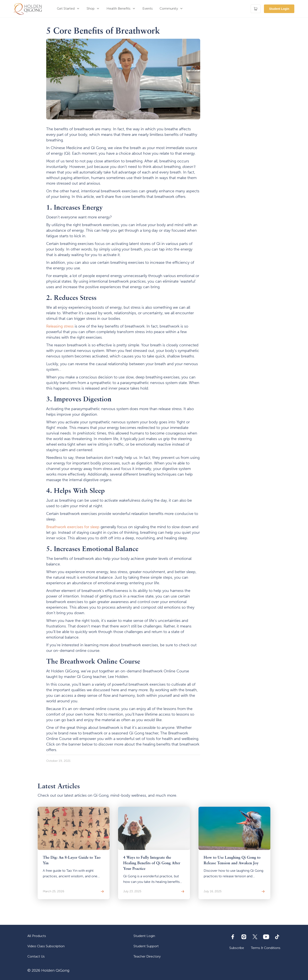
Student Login (279, 9)
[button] (68, 9)
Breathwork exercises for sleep (73, 527)
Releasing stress (60, 326)
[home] (28, 9)
